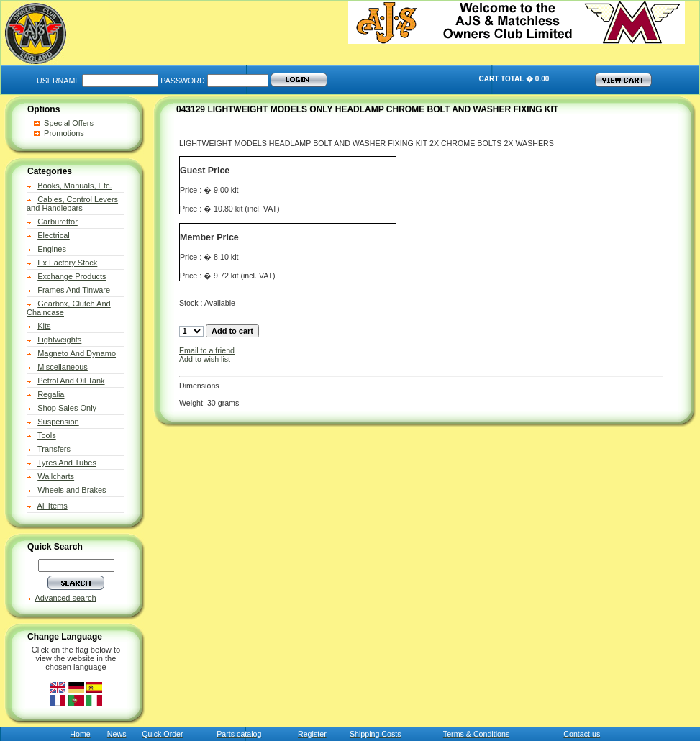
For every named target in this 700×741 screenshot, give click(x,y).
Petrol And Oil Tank (71, 381)
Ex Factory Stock (67, 263)
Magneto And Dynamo (77, 353)
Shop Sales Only (67, 408)
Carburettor (58, 222)
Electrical (54, 235)
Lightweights (59, 340)
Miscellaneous (63, 367)
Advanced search (66, 598)
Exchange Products (72, 276)
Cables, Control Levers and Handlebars (72, 204)
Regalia (51, 394)
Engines (52, 249)
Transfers (54, 449)
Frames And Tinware (74, 290)
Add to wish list (205, 359)
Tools (47, 435)
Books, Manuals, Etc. (74, 186)
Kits (44, 326)
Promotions (59, 133)
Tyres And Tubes (67, 463)
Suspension (58, 422)
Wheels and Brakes (72, 490)
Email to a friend (207, 350)
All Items (53, 506)
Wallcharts (56, 476)
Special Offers (64, 123)
